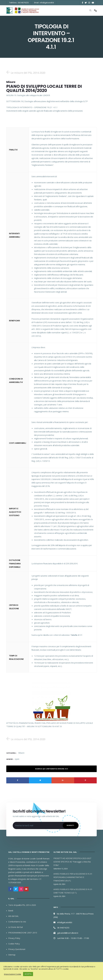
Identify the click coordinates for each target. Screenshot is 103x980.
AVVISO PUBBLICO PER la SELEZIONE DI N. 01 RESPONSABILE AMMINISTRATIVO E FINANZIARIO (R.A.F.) (73, 877)
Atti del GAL (13, 916)
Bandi (11, 911)
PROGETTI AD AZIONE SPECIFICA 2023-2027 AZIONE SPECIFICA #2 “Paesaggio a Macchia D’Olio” (72, 862)
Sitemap (12, 955)
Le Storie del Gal (15, 927)
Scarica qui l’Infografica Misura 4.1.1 (51, 769)
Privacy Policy (14, 938)
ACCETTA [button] (28, 974)
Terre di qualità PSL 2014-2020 (22, 905)
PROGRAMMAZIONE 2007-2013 (23, 933)
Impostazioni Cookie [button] (13, 974)
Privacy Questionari (17, 949)
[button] (26, 72)
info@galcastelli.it (47, 3)
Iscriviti (70, 826)
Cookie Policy (14, 944)
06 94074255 (23, 3)
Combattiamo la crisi (17, 922)
